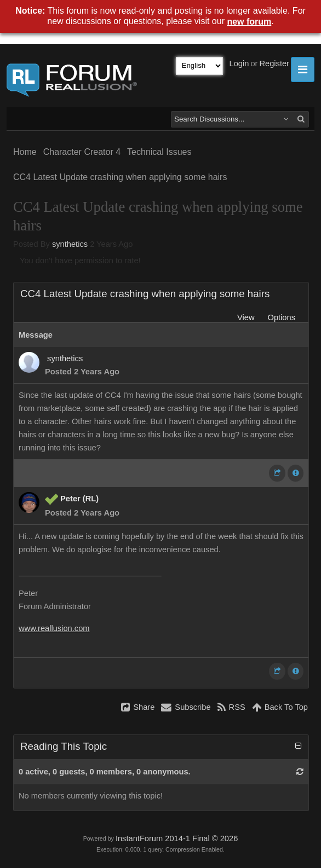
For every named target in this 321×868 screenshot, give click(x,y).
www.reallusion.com (54, 628)
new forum (249, 22)
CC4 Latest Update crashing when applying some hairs (120, 177)
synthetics (70, 244)
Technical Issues (159, 152)
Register (274, 63)
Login (239, 63)
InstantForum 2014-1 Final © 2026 (177, 838)
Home (25, 152)
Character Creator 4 (82, 152)
